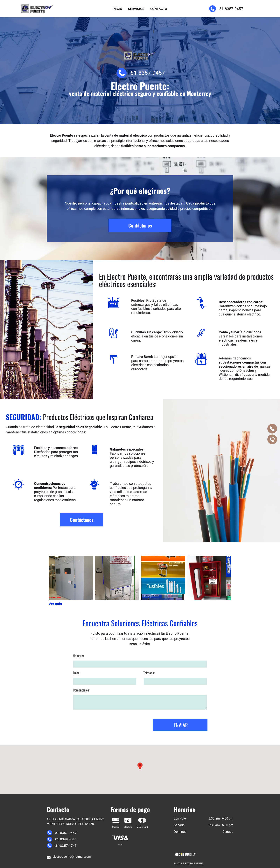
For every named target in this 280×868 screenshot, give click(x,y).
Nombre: (78, 727)
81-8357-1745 (66, 846)
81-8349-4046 (66, 839)
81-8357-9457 (231, 9)
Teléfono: (149, 744)
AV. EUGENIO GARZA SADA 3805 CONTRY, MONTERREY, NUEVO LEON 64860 (76, 822)
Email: (77, 744)
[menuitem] (117, 9)
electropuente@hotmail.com (72, 857)
